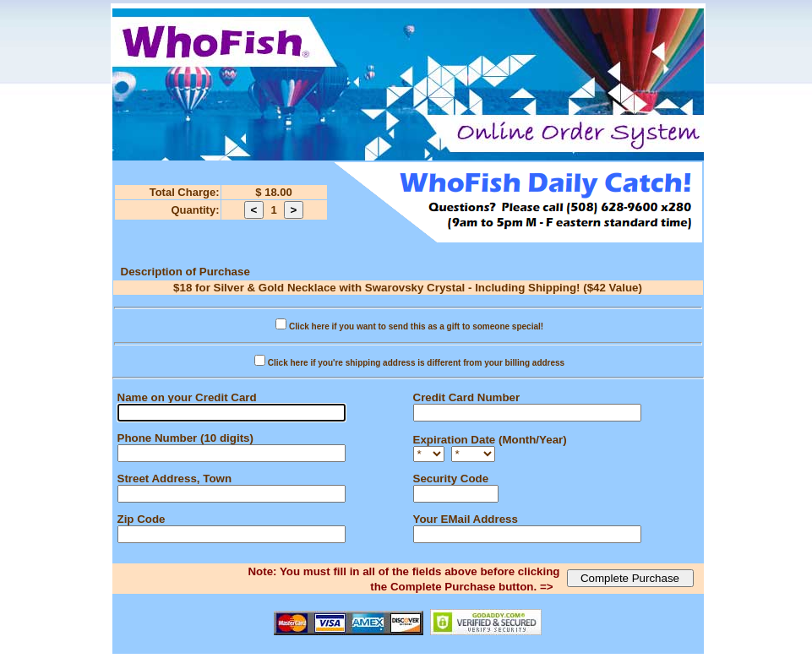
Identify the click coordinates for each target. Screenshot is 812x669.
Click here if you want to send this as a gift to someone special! (416, 326)
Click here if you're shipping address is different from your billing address (416, 363)
